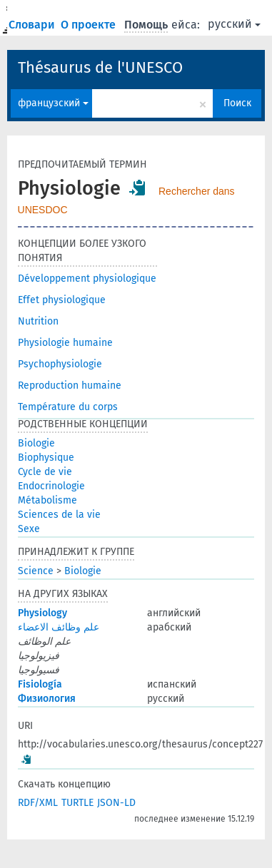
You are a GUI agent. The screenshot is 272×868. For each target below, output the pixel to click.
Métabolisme (47, 500)
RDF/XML (38, 803)
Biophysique (46, 458)
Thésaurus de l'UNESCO (100, 67)
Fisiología (40, 684)
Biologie (36, 443)
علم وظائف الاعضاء (59, 627)
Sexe (29, 529)
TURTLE (77, 803)
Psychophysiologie (60, 364)
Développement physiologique (87, 279)
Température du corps (68, 407)
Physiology (42, 613)
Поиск (237, 103)
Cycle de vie (45, 472)
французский (53, 103)
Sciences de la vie (59, 515)
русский (234, 24)
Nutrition (38, 321)
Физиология (47, 699)
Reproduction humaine (70, 386)
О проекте (90, 25)
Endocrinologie (51, 486)
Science (36, 571)
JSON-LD (116, 803)
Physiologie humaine (65, 343)
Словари (33, 25)
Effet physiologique (62, 300)
